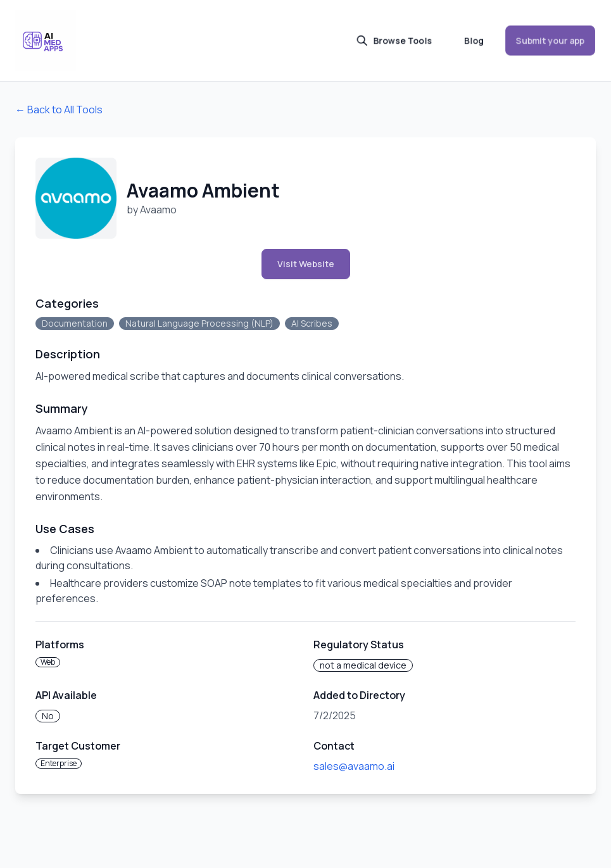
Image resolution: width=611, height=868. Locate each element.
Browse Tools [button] (394, 41)
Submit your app (550, 40)
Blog (474, 40)
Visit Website (306, 264)
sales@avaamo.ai (354, 766)
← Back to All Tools (59, 110)
